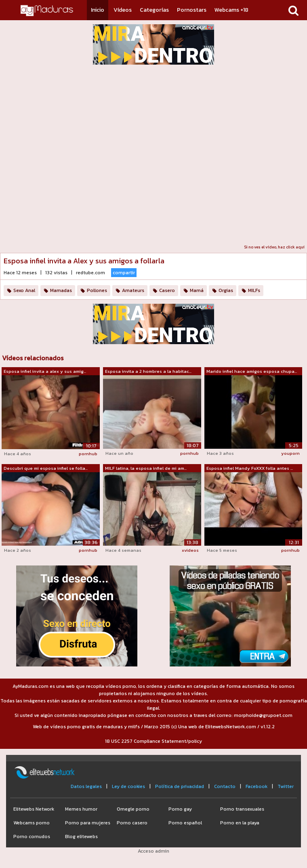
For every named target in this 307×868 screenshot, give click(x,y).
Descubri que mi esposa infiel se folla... (46, 468)
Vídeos (123, 10)
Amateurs (133, 290)
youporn (290, 453)
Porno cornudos (32, 836)
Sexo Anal (24, 290)
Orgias (226, 290)
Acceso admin (153, 851)
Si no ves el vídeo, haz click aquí (274, 247)
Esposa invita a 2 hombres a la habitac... (148, 371)
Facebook (257, 786)
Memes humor (81, 809)
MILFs (254, 290)
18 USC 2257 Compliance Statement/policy (153, 741)
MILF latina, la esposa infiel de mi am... (146, 468)
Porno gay (180, 809)
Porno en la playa (240, 823)
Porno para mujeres (88, 823)
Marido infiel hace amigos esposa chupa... (252, 371)
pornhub (88, 454)
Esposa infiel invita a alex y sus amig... (45, 371)
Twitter (286, 786)
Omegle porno (133, 809)
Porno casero (132, 823)
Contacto (225, 786)
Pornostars (192, 10)
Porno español (185, 823)
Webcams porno (32, 823)
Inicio (98, 10)
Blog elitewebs (81, 836)
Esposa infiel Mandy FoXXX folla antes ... (250, 468)
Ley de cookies (128, 786)
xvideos (190, 550)
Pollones (97, 290)
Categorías (154, 10)
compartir (124, 273)
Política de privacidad (180, 786)
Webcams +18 (231, 10)
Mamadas (61, 290)
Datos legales (86, 786)
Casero (167, 290)
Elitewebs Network (34, 809)
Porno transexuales (242, 809)
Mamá (197, 290)
